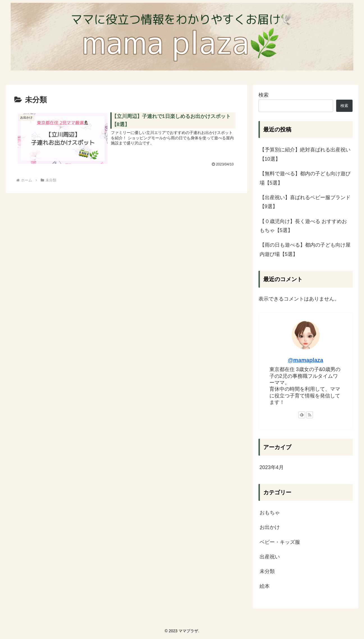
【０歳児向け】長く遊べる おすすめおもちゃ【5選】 (303, 226)
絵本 (265, 586)
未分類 (267, 571)
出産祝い (270, 557)
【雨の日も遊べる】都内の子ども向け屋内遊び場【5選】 (305, 249)
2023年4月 (272, 467)
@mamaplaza (306, 360)
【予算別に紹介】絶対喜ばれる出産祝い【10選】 (305, 154)
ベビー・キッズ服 (280, 542)
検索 (264, 95)
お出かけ (270, 527)
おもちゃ (270, 513)
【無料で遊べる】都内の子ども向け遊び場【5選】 (305, 178)
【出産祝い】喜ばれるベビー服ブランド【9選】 (305, 202)
